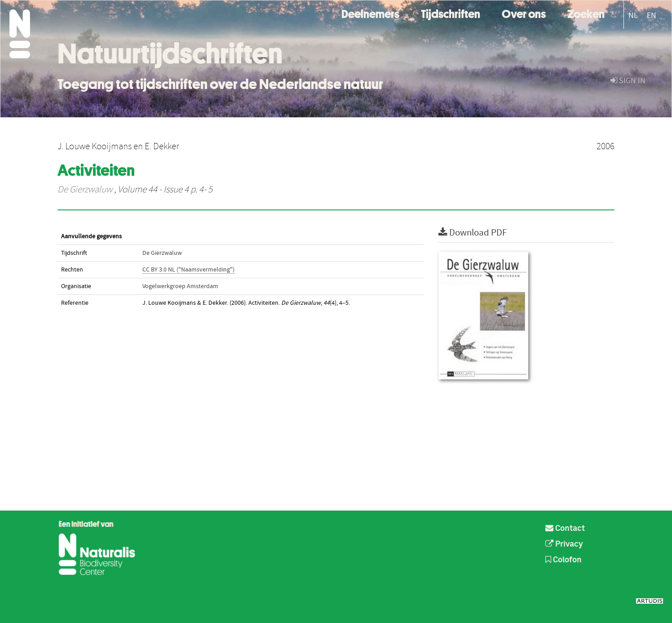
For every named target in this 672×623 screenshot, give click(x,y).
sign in (628, 81)
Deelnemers (370, 13)
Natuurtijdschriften (170, 53)
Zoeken (586, 13)
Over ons (524, 13)
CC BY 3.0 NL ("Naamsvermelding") (188, 270)
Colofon (564, 560)
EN (652, 16)
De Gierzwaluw (85, 190)
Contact (565, 529)
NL (633, 16)
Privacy (564, 544)
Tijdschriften (451, 13)
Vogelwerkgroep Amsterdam (180, 286)
